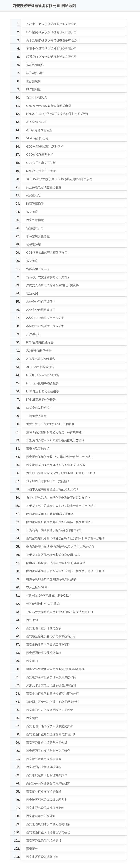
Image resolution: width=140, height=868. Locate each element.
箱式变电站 (34, 195)
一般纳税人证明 (36, 416)
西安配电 (32, 849)
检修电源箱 (34, 244)
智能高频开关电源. (38, 269)
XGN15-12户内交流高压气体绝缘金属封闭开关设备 (59, 179)
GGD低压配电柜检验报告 (43, 375)
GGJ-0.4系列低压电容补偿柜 (45, 147)
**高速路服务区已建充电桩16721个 (49, 596)
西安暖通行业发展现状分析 (44, 767)
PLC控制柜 (33, 89)
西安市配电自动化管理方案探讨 (47, 775)
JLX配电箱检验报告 (39, 351)
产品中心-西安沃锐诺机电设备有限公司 (51, 24)
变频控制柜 (34, 81)
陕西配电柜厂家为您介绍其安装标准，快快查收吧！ (60, 522)
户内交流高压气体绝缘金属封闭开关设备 (52, 285)
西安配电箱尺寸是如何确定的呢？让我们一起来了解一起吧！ (66, 538)
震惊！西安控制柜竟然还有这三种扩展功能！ (55, 432)
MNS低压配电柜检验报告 (43, 391)
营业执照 (32, 293)
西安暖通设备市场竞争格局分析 (47, 743)
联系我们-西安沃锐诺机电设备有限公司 (51, 57)
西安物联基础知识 (38, 449)
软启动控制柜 (35, 73)
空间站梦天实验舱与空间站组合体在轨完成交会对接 (60, 612)
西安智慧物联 (35, 220)
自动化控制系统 (36, 98)
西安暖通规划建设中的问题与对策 (48, 824)
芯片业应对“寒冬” (37, 587)
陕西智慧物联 (35, 204)
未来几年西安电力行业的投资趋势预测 (51, 685)
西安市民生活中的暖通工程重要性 (48, 645)
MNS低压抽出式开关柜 (41, 171)
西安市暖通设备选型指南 (42, 857)
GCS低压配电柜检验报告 (43, 383)
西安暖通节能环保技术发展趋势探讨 (50, 726)
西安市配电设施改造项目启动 (45, 808)
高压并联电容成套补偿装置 (44, 187)
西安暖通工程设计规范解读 (44, 628)
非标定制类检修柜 (38, 236)
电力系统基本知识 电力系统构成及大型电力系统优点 (60, 547)
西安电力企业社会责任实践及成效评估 (51, 677)
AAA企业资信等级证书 (41, 302)
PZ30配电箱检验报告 (40, 342)
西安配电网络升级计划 (41, 816)
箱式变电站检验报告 (39, 408)
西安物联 (32, 718)
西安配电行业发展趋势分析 (44, 792)
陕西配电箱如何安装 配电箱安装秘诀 (50, 514)
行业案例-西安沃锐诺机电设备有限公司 (51, 32)
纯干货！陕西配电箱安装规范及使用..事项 (53, 555)
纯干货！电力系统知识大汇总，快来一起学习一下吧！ (61, 506)
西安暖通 (32, 620)
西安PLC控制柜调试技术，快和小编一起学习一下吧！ (61, 473)
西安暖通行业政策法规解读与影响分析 (51, 734)
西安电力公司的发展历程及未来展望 (50, 710)
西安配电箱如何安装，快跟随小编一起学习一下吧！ (60, 457)
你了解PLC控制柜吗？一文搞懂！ (48, 481)
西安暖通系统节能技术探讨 (44, 841)
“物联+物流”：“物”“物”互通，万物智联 (50, 424)
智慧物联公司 (35, 228)
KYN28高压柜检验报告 (41, 400)
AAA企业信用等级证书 (41, 310)
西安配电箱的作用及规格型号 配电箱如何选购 (56, 465)
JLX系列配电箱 (36, 122)
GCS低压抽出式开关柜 (41, 163)
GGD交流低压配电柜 (40, 155)
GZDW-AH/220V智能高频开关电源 (49, 106)
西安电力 (32, 661)
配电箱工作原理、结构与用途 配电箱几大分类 (56, 563)
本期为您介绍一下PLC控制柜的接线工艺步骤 (55, 440)
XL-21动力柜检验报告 (40, 367)
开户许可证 (34, 334)
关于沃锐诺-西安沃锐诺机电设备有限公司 (53, 40)
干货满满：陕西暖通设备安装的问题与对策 (54, 530)
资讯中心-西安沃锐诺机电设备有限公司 (51, 49)
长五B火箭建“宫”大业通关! (43, 604)
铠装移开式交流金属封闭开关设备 (48, 277)
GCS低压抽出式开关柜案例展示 (47, 253)
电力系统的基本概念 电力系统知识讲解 (51, 579)
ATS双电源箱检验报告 (41, 359)
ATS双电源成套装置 (39, 130)
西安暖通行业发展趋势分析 (44, 653)
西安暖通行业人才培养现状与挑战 (48, 832)
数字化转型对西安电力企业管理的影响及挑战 (55, 669)
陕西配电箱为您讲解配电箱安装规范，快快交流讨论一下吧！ (66, 571)
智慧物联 (32, 212)
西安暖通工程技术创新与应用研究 (48, 751)
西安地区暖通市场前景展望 (44, 759)
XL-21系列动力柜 (37, 138)
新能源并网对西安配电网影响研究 (48, 783)
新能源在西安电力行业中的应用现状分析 (52, 702)
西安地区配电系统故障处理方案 (47, 800)
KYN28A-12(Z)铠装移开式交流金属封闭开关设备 (58, 114)
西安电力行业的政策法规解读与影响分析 (52, 694)
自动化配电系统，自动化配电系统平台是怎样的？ (58, 498)
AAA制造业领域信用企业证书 (45, 318)
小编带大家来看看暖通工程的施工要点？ (52, 489)
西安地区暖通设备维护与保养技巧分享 (51, 636)
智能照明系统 (35, 65)
